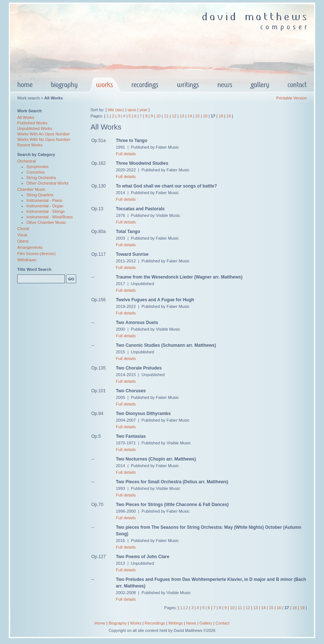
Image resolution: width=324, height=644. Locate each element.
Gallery (206, 623)
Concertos (36, 172)
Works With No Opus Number (44, 139)
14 (189, 116)
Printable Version (292, 98)
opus (132, 110)
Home (100, 623)
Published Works (32, 123)
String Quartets (40, 195)
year (143, 110)
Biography (118, 623)
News (191, 623)
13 (182, 116)
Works (136, 623)
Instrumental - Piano (44, 200)
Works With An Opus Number (43, 134)
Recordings (155, 623)
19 (229, 116)
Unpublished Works (35, 128)
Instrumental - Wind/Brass (50, 217)
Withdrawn (27, 260)
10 (158, 116)
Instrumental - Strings (46, 211)
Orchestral (27, 161)
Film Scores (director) (36, 254)
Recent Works (30, 145)
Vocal (22, 235)
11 (166, 116)
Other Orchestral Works (47, 183)
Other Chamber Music (46, 222)
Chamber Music (31, 189)
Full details (126, 154)
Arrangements (30, 247)
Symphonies (38, 167)
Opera (23, 241)
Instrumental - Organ (45, 206)
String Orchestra (41, 178)
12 (174, 116)
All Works (26, 117)
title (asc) (116, 110)
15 (198, 116)
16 (205, 116)
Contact (222, 623)
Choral (23, 229)
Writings (176, 623)
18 (221, 116)
